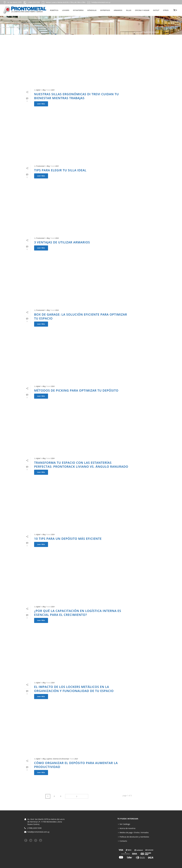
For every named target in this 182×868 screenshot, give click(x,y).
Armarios (118, 10)
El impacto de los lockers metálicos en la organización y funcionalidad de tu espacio (74, 689)
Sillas (129, 10)
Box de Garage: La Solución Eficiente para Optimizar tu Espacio (81, 316)
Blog (44, 90)
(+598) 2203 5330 (35, 828)
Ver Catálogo (124, 824)
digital (38, 90)
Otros (166, 10)
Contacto (123, 841)
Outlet (156, 10)
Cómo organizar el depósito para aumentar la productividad (76, 765)
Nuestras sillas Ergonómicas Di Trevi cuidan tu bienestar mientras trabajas (76, 96)
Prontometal (40, 166)
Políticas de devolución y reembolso (134, 836)
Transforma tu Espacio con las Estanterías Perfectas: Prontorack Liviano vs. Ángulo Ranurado (81, 465)
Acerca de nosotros (127, 828)
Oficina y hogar (142, 10)
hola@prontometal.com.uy (38, 832)
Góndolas (92, 10)
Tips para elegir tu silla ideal (60, 170)
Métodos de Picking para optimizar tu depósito (76, 390)
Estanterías (78, 10)
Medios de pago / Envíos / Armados (133, 832)
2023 (76, 759)
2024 (57, 238)
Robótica (54, 10)
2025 (53, 90)
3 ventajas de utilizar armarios (62, 242)
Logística (49, 759)
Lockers (66, 10)
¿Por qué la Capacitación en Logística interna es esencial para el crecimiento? (78, 613)
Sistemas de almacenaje (61, 759)
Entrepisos (105, 10)
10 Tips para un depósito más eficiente (68, 539)
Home (137, 32)
